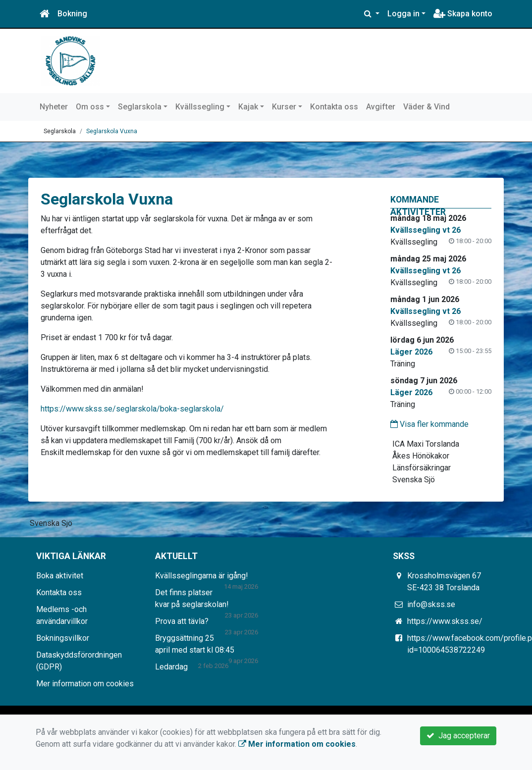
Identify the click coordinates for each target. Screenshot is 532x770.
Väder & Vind (426, 107)
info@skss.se (431, 604)
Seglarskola (140, 107)
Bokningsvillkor (63, 638)
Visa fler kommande (429, 424)
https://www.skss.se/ (445, 621)
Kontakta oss (334, 107)
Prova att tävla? (182, 621)
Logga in (403, 14)
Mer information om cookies (85, 684)
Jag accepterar (458, 736)
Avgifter (381, 107)
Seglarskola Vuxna (112, 131)
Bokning (72, 14)
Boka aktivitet (60, 576)
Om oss (90, 107)
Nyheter (54, 107)
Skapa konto (463, 14)
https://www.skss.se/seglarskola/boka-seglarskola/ (132, 409)
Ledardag (171, 667)
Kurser (284, 107)
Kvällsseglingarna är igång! (202, 576)
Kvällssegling (200, 107)
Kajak (248, 107)
